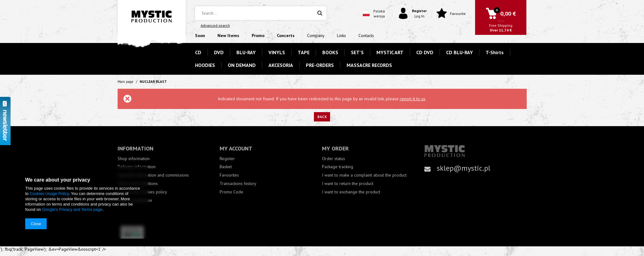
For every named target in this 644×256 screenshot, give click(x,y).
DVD (219, 52)
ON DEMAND (242, 65)
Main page (126, 82)
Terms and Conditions (138, 184)
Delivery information (137, 167)
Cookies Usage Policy (49, 194)
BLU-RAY (246, 52)
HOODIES (205, 65)
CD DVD (425, 52)
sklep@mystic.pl (464, 168)
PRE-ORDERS (320, 65)
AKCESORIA (281, 65)
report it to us (413, 99)
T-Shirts (495, 52)
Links (341, 36)
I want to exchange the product (351, 192)
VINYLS (277, 52)
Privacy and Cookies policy (142, 192)
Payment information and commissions (153, 175)
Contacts (366, 36)
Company (316, 36)
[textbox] (261, 13)
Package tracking (338, 167)
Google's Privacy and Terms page (72, 209)
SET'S (357, 52)
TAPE (304, 52)
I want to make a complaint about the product (364, 175)
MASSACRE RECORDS (369, 65)
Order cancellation (135, 200)
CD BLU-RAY (460, 52)
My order (335, 148)
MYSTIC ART (390, 52)
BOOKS (330, 52)
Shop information (134, 159)
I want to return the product (348, 184)
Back (322, 117)
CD (198, 52)
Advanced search (215, 25)
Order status (334, 159)
